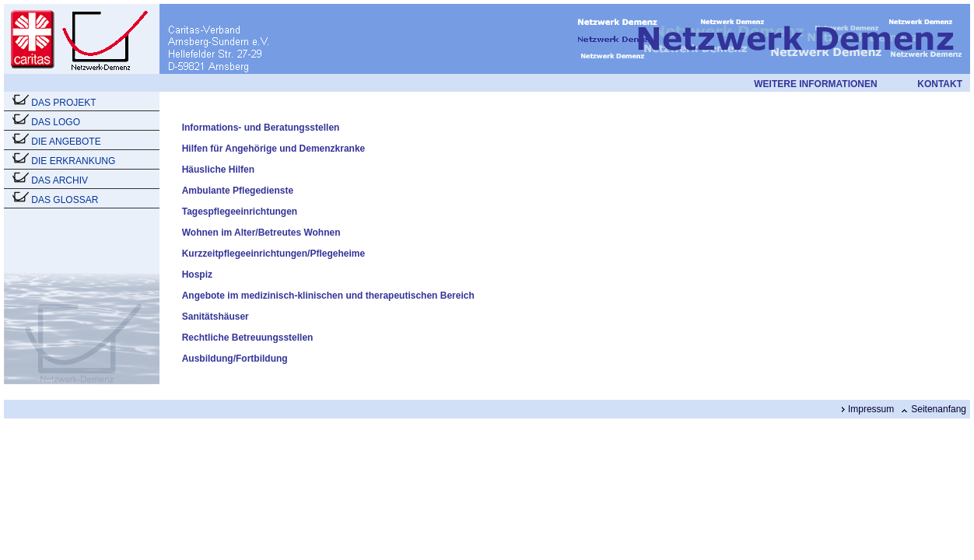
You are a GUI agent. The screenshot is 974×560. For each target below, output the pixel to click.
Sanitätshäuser (215, 317)
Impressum (871, 409)
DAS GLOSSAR (65, 200)
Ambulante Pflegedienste (238, 191)
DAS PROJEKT (63, 103)
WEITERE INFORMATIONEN (815, 84)
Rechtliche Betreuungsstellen (248, 338)
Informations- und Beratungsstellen (261, 128)
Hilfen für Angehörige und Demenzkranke (274, 149)
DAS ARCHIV (60, 180)
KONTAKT (940, 84)
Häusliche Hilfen (218, 170)
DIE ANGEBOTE (66, 142)
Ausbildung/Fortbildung (235, 359)
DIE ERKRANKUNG (73, 161)
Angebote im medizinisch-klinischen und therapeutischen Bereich (328, 296)
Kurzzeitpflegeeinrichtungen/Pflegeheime (273, 254)
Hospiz (197, 275)
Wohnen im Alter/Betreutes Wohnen (261, 233)
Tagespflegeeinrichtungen (240, 212)
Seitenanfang (939, 409)
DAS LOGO (56, 122)
